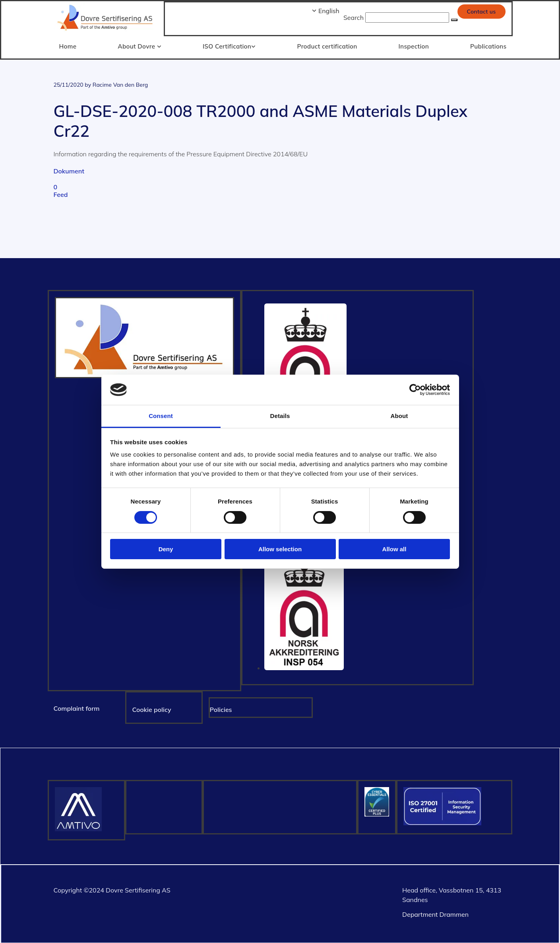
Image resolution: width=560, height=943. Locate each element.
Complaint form (77, 708)
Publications (489, 46)
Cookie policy (152, 709)
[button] (482, 12)
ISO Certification (227, 46)
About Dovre (138, 46)
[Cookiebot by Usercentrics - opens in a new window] (415, 390)
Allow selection (280, 549)
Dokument (69, 170)
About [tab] (399, 416)
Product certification (327, 46)
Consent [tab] (161, 416)
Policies (221, 709)
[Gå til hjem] (106, 31)
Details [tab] (280, 416)
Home (68, 46)
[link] (137, 47)
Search (354, 17)
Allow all (394, 549)
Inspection (414, 46)
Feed (61, 194)
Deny (166, 549)
